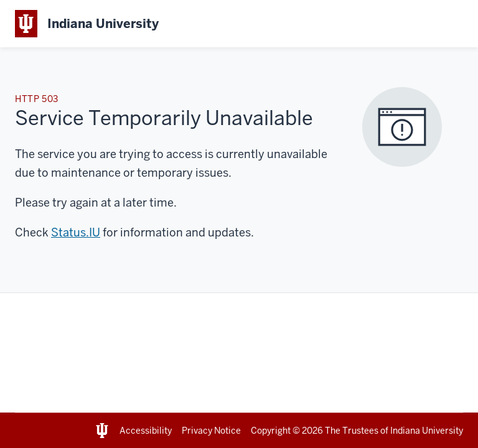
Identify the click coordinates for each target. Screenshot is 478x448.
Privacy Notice (211, 431)
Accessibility (146, 431)
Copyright (271, 431)
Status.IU (76, 232)
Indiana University (427, 431)
